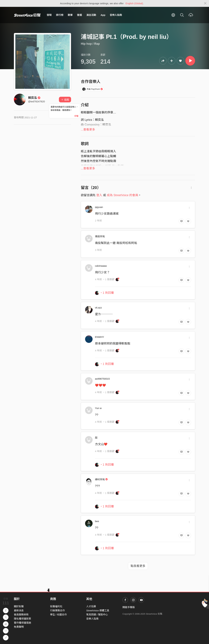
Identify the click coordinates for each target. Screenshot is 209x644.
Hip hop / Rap (90, 44)
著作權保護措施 (22, 623)
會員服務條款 (21, 615)
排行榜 (60, 15)
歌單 (70, 15)
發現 (49, 15)
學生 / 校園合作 (59, 615)
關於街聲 (19, 606)
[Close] (205, 3)
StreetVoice (27, 15)
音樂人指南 (116, 15)
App (103, 15)
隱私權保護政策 (22, 619)
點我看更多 (138, 566)
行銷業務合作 (57, 610)
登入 (99, 195)
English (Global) (134, 3)
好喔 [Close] (76, 116)
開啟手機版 (129, 607)
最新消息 (19, 610)
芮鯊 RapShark (93, 89)
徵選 (80, 15)
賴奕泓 (34, 98)
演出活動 (91, 15)
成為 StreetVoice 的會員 (122, 195)
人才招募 (91, 606)
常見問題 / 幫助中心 (97, 615)
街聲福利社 (56, 606)
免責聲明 (19, 627)
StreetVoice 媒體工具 (98, 610)
